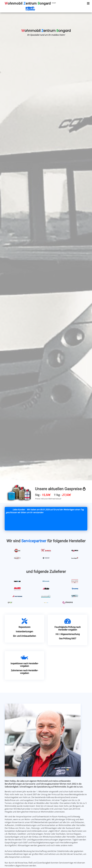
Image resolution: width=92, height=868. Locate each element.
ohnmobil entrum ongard (30, 3)
